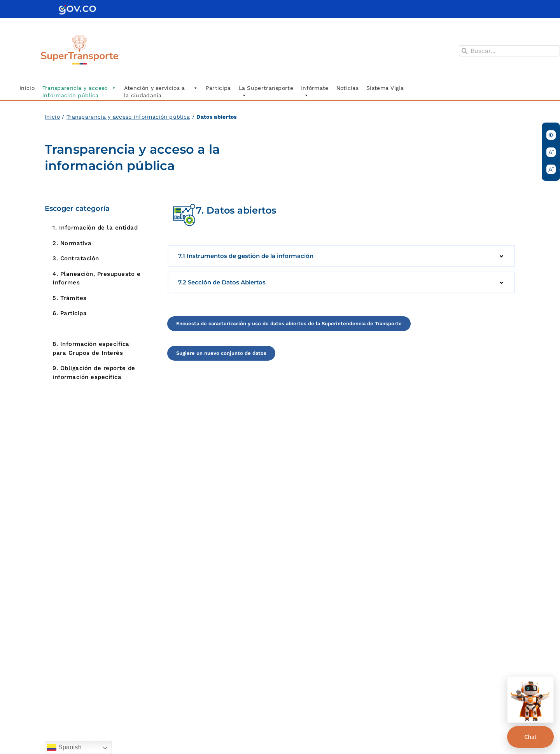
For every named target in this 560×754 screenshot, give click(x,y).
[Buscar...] (509, 51)
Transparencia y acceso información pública (128, 117)
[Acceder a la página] (289, 324)
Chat (530, 737)
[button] (341, 256)
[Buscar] (465, 51)
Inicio (52, 117)
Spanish (64, 748)
